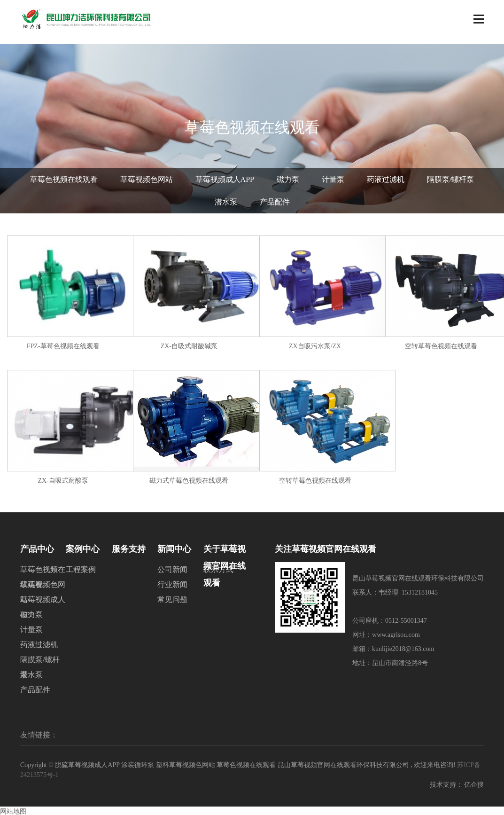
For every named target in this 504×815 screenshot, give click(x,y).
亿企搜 (474, 785)
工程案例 (81, 569)
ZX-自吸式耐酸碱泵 (189, 346)
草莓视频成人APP (225, 179)
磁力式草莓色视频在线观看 (189, 481)
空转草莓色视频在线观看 (441, 346)
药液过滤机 (386, 179)
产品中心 (37, 549)
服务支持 (129, 549)
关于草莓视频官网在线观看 (225, 551)
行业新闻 (172, 584)
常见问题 (172, 599)
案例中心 (83, 549)
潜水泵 (226, 202)
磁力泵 (288, 179)
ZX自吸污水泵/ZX (315, 346)
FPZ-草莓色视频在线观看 (63, 346)
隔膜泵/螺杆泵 (450, 179)
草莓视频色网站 (147, 179)
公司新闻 (172, 569)
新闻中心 (174, 549)
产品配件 (275, 202)
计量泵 (333, 179)
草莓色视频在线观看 (64, 179)
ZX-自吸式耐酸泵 (63, 481)
